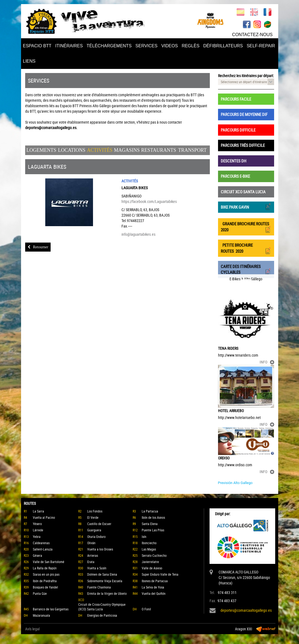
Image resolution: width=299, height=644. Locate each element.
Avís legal (32, 629)
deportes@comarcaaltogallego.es (246, 610)
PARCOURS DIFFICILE (238, 130)
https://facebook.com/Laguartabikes (149, 201)
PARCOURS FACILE (236, 99)
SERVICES (146, 46)
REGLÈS (191, 46)
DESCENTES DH (233, 161)
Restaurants (159, 150)
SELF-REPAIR (261, 46)
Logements (41, 150)
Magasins (127, 150)
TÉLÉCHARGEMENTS (109, 46)
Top (3, 637)
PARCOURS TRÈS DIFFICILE (243, 145)
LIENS (29, 61)
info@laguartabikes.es (138, 234)
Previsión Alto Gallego (235, 483)
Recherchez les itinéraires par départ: (246, 76)
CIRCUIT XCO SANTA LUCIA (243, 192)
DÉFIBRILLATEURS (223, 46)
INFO (267, 362)
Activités (100, 150)
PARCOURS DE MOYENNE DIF (244, 114)
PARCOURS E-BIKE (235, 176)
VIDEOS (170, 46)
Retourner (38, 247)
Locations (72, 150)
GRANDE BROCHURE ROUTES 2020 (246, 227)
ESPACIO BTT (37, 46)
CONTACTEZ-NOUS (252, 35)
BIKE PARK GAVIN (246, 207)
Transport (192, 150)
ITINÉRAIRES (69, 46)
